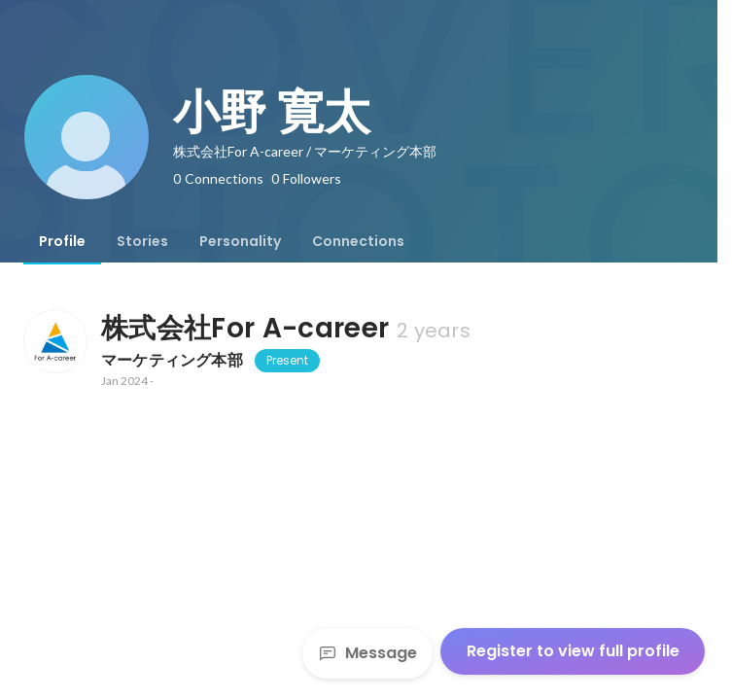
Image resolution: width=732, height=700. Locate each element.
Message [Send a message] (367, 653)
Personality (240, 241)
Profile (62, 241)
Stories (142, 241)
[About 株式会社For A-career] (54, 341)
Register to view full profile (573, 651)
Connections (358, 241)
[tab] (62, 241)
